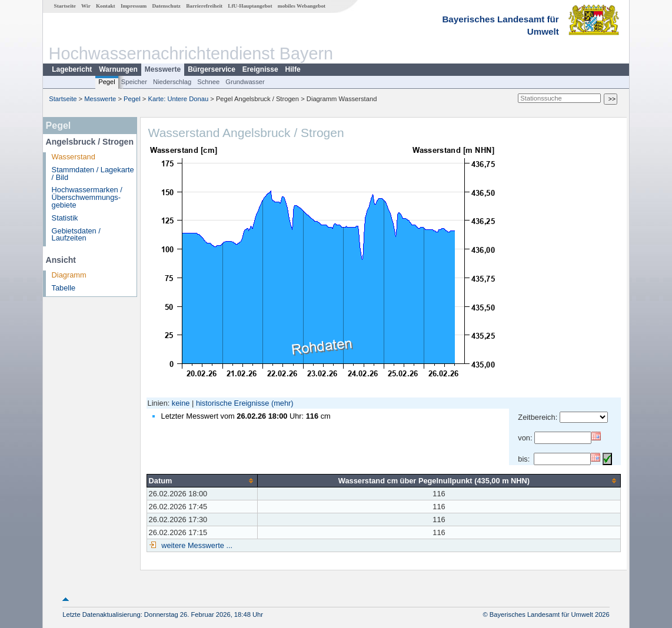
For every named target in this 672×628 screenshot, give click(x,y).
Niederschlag (172, 82)
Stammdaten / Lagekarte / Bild (93, 173)
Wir (86, 6)
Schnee (208, 82)
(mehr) (282, 403)
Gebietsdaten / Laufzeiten (76, 235)
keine (181, 403)
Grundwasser (245, 82)
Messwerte (163, 69)
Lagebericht (72, 69)
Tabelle (64, 288)
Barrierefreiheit (204, 6)
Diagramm (69, 275)
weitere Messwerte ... (196, 545)
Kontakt (106, 6)
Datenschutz (166, 6)
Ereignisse (260, 69)
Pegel (107, 82)
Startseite (65, 6)
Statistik (65, 218)
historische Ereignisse (232, 403)
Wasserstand (74, 157)
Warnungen (118, 69)
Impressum (134, 6)
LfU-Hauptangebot (250, 6)
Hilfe (293, 69)
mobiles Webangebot (302, 6)
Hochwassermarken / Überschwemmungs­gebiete (87, 197)
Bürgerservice (212, 69)
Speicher (134, 82)
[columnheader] (202, 480)
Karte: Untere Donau (179, 99)
